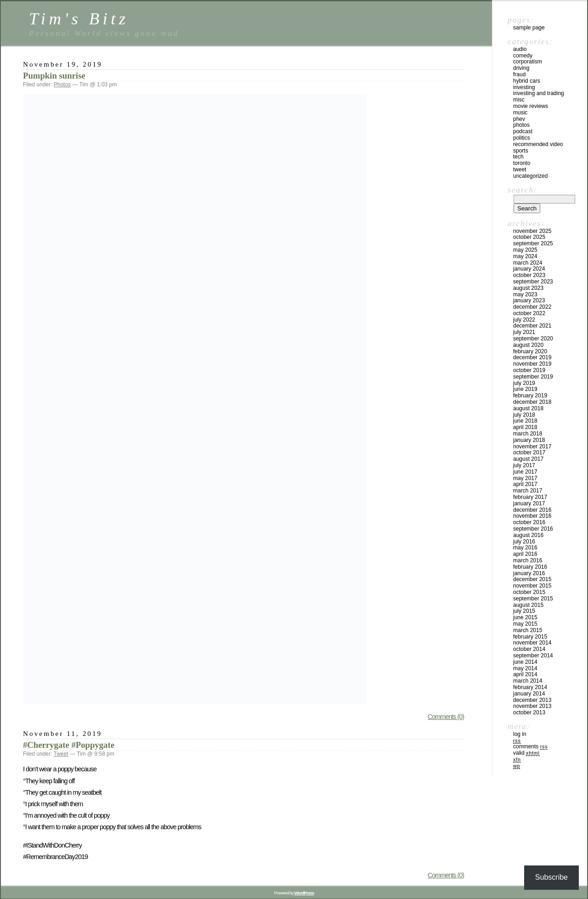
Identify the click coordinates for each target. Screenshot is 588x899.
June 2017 (525, 472)
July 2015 (524, 611)
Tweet (61, 754)
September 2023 (533, 282)
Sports (521, 151)
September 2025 (533, 243)
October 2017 (529, 452)
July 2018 (524, 415)
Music (520, 113)
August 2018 (528, 408)
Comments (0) (446, 717)
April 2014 (525, 674)
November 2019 (532, 364)
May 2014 (525, 668)
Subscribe (551, 877)
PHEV (519, 119)
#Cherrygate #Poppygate (69, 745)
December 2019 (532, 357)
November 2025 (532, 231)
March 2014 (528, 681)
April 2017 (525, 484)
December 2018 (532, 402)
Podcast (523, 131)
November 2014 (532, 643)
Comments (530, 746)
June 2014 (525, 662)
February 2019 (530, 396)
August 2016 (528, 535)
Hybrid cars (527, 81)
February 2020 (530, 351)
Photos (62, 85)
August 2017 (528, 459)
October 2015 (529, 592)
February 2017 (530, 497)
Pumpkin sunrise (54, 76)
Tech (518, 157)
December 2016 (532, 510)
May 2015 (525, 624)
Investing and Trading (539, 93)
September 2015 (533, 599)
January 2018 (529, 440)
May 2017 (525, 478)
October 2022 (529, 313)
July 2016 (524, 542)
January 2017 (529, 503)
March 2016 (528, 560)
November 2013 (532, 706)
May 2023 (525, 294)
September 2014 (533, 656)
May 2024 (525, 256)
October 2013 (529, 712)
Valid (526, 753)
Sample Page (529, 28)
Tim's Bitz (79, 19)
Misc (519, 100)
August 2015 (528, 605)
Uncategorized (530, 176)
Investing (524, 87)
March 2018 (528, 434)
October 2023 (529, 275)
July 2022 (524, 320)
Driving (521, 68)
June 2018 (525, 421)
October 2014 (529, 649)
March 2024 (528, 263)
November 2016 (532, 516)
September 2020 (533, 339)
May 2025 (525, 250)
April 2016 (525, 554)
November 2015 (532, 586)
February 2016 (530, 567)
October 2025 (529, 237)
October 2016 (529, 522)
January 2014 (529, 694)
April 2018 (525, 427)
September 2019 (533, 377)
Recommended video (538, 144)
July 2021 (524, 332)
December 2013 (532, 700)
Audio (520, 49)
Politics (522, 138)
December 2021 (532, 326)
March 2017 (528, 491)
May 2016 (525, 548)
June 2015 (525, 617)
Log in (520, 734)
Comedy (523, 56)
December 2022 (532, 307)
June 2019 (525, 389)
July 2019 (524, 383)
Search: (522, 190)
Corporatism (528, 62)
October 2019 (529, 370)
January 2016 (529, 573)
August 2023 (528, 288)
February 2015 (530, 637)
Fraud (519, 74)
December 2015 (532, 579)
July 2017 (524, 465)
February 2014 (530, 687)
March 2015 (528, 630)
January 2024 (529, 269)
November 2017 (532, 447)
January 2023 (529, 300)
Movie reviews (531, 106)
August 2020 (528, 345)
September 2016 (533, 529)
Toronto (522, 163)
